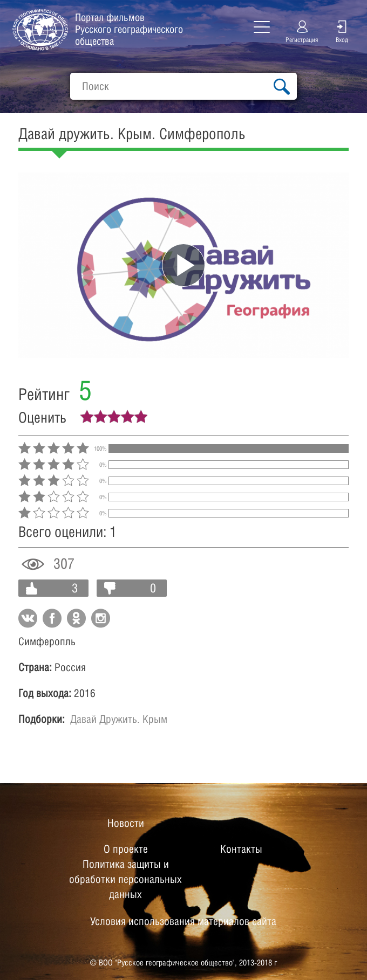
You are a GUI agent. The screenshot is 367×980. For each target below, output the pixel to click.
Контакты (241, 849)
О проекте (126, 849)
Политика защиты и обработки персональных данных (125, 879)
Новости (126, 823)
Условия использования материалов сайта (183, 921)
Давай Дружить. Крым (119, 719)
